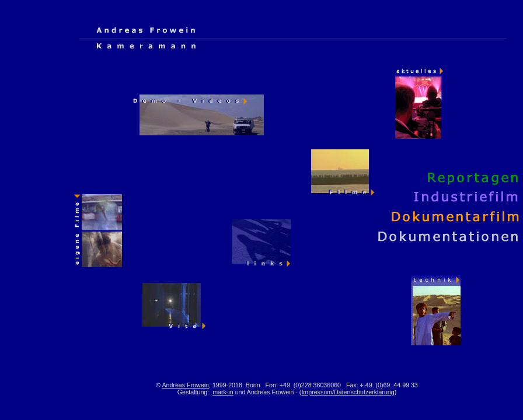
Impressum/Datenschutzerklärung (348, 392)
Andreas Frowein (185, 385)
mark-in (223, 392)
